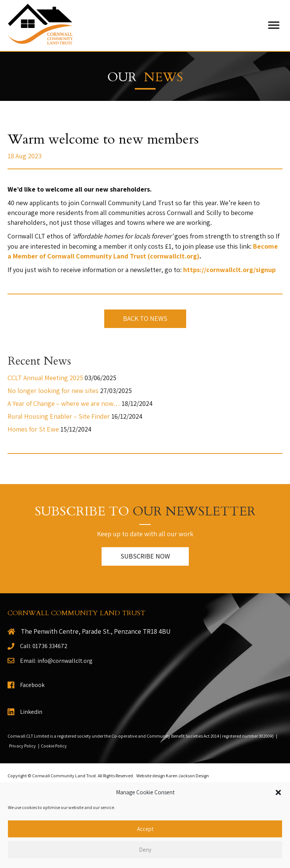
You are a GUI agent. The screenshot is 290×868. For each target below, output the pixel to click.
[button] (278, 792)
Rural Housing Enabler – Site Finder (59, 416)
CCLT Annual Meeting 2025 (45, 378)
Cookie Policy (54, 746)
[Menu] (274, 25)
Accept (145, 829)
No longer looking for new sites (53, 391)
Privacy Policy (22, 746)
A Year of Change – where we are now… (64, 403)
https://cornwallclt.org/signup (229, 270)
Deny (145, 850)
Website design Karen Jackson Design (173, 776)
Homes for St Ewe (33, 429)
